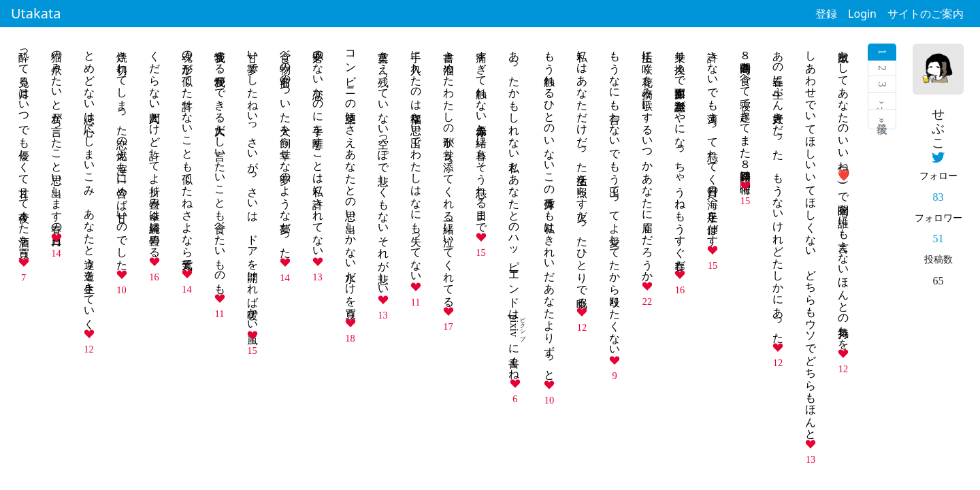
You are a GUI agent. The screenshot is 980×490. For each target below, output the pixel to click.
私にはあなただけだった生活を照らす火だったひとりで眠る (582, 173)
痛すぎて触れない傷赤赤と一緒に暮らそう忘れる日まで (481, 135)
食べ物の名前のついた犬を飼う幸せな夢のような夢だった (285, 148)
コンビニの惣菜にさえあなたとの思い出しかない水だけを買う (351, 178)
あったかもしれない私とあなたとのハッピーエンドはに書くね (514, 209)
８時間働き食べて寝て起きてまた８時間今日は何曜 (746, 110)
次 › (882, 101)
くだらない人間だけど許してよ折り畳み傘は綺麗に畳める (155, 148)
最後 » (882, 119)
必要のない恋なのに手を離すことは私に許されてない (318, 148)
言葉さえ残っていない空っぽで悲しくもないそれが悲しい (383, 167)
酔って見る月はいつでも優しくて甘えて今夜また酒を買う (24, 148)
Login (862, 14)
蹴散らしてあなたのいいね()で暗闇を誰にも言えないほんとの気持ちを (844, 194)
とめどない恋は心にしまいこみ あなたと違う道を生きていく (89, 184)
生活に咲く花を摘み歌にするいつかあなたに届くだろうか (648, 160)
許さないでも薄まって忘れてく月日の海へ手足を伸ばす (713, 142)
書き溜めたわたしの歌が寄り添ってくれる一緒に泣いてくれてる (449, 173)
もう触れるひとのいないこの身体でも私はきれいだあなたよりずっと (550, 209)
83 (938, 197)
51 (938, 239)
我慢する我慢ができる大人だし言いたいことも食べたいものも (220, 166)
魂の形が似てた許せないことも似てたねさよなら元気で (187, 154)
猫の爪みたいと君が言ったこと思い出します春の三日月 (57, 136)
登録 (826, 14)
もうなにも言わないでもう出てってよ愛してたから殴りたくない (615, 197)
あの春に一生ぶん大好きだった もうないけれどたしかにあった (778, 191)
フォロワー (938, 218)
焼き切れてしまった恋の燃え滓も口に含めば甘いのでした (122, 154)
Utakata (36, 13)
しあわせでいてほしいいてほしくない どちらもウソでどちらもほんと (811, 239)
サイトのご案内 (926, 14)
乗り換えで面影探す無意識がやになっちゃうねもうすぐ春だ (680, 154)
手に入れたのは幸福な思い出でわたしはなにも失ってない (416, 160)
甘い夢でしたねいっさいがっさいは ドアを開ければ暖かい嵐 (253, 184)
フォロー (938, 176)
